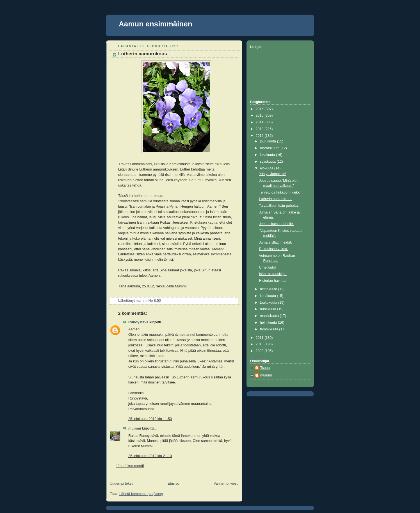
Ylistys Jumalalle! (273, 174)
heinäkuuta (269, 289)
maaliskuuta (270, 316)
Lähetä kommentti (130, 466)
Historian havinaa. (273, 281)
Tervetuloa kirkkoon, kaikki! (280, 192)
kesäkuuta (269, 296)
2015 (260, 115)
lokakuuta (268, 155)
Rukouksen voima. (274, 249)
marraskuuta (270, 148)
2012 (260, 136)
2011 (260, 338)
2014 (260, 122)
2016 (260, 109)
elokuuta (267, 168)
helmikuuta (269, 323)
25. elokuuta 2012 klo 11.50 (150, 419)
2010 (260, 344)
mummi (135, 428)
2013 (260, 129)
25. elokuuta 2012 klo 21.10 (150, 456)
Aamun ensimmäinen (156, 24)
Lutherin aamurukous (276, 199)
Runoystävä (138, 322)
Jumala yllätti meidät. (276, 242)
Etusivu (173, 484)
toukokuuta (269, 303)
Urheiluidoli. (268, 267)
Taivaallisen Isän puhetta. (279, 206)
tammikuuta (270, 329)
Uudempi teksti (121, 484)
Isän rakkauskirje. (273, 274)
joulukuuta (269, 141)
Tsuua (265, 368)
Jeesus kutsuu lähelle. (277, 224)
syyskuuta (268, 162)
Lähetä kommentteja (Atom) (141, 494)
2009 (260, 351)
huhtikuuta (269, 309)
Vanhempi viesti (226, 484)
